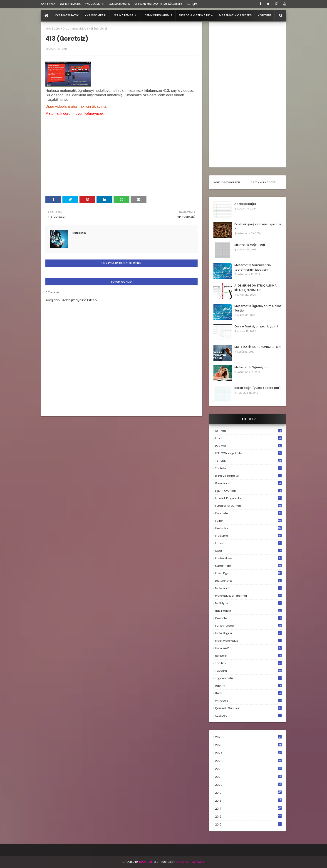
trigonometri (248, 678)
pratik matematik (248, 641)
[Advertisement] (248, 95)
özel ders (248, 716)
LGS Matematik (119, 4)
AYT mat (248, 431)
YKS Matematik (70, 4)
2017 (248, 809)
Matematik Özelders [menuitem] (235, 15)
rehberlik (248, 656)
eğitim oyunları (248, 491)
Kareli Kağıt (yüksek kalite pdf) (258, 388)
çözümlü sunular (248, 708)
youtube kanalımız (227, 182)
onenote (248, 618)
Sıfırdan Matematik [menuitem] (194, 15)
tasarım (248, 671)
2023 (248, 761)
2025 (248, 745)
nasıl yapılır (248, 611)
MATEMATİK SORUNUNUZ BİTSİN (258, 347)
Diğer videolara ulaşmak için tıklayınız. (76, 106)
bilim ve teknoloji (248, 476)
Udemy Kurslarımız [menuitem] (157, 15)
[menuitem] (46, 15)
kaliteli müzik (248, 558)
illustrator (248, 528)
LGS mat (248, 446)
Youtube (248, 468)
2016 (248, 817)
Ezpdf (248, 438)
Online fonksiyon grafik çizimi (256, 326)
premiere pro (248, 648)
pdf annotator (248, 626)
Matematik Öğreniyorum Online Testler (258, 308)
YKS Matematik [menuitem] (67, 15)
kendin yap (248, 566)
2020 (248, 785)
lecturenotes (248, 581)
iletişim (192, 4)
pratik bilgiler (248, 633)
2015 (248, 824)
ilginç (248, 521)
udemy (248, 686)
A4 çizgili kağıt (245, 204)
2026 (248, 737)
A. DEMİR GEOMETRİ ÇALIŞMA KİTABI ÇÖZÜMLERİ (255, 288)
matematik (248, 588)
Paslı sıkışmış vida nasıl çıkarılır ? (258, 226)
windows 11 (248, 701)
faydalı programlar (248, 498)
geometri (248, 513)
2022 (248, 769)
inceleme (248, 536)
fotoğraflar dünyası (248, 506)
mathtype (248, 603)
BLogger (146, 862)
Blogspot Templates (190, 862)
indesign (248, 543)
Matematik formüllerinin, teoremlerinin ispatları (253, 267)
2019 (248, 793)
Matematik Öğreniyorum (253, 367)
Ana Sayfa (53, 29)
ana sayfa (48, 4)
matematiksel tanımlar (248, 596)
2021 (248, 777)
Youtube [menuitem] (265, 15)
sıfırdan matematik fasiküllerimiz (158, 4)
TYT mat (248, 461)
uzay (248, 693)
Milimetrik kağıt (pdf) (250, 245)
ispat (248, 551)
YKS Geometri (95, 4)
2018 (248, 801)
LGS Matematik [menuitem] (124, 15)
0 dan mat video (75, 29)
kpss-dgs (248, 573)
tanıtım (248, 663)
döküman (248, 483)
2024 (248, 753)
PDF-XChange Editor (248, 453)
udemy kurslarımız (262, 182)
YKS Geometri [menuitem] (95, 15)
